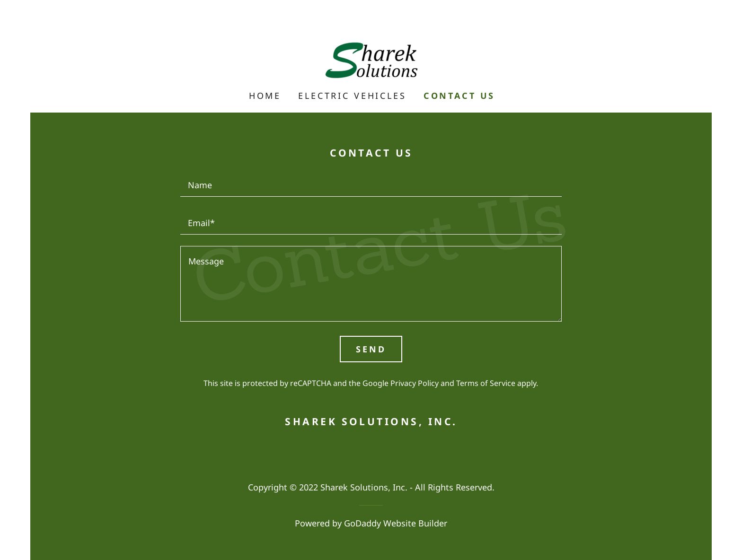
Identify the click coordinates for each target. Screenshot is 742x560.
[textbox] (371, 184)
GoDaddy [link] (362, 523)
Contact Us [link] (459, 96)
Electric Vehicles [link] (352, 96)
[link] (371, 59)
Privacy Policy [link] (415, 383)
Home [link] (265, 96)
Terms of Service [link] (486, 383)
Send (371, 349)
